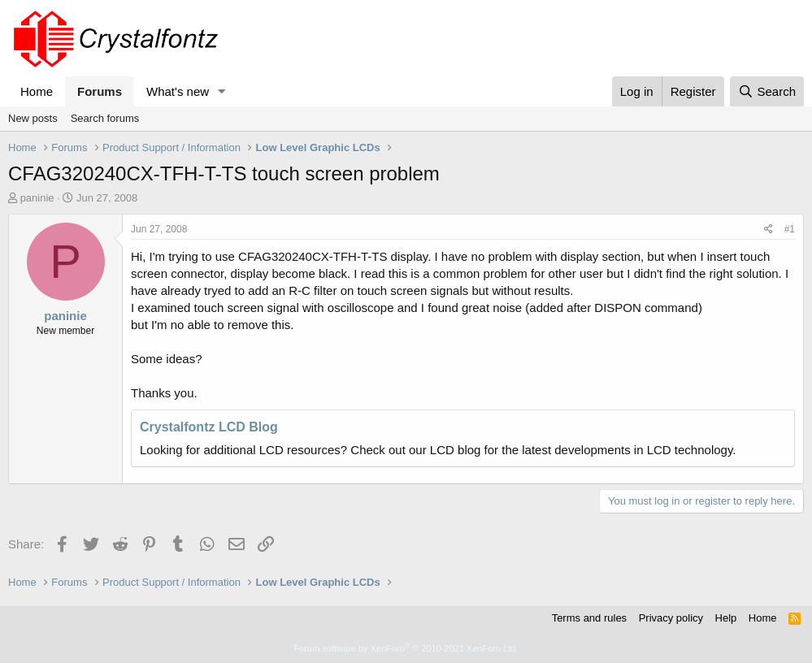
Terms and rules (589, 618)
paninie (37, 198)
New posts (33, 118)
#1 (790, 229)
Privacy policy (671, 618)
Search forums (105, 118)
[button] (222, 91)
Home (37, 91)
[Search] (767, 91)
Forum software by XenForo (406, 648)
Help (726, 618)
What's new (178, 91)
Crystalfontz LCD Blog (209, 427)
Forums (100, 91)
